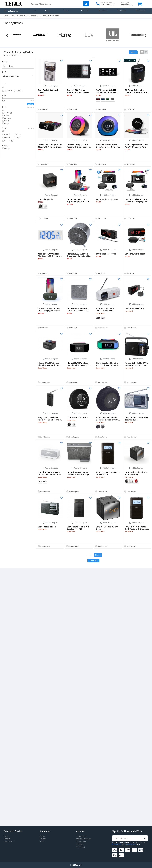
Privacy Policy (117, 844)
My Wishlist (80, 847)
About (42, 836)
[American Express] (128, 850)
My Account (128, 4)
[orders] (18, 66)
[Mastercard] (122, 850)
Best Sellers (122, 11)
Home (48, 11)
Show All (93, 561)
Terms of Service (130, 844)
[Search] (86, 4)
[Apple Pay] (115, 855)
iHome (8, 118)
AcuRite (8, 113)
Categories (13, 11)
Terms (42, 842)
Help (6, 836)
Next (97, 555)
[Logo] (13, 6)
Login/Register (82, 836)
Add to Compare (51, 86)
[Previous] (7, 35)
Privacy (43, 839)
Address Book (81, 842)
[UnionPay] (141, 850)
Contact (7, 839)
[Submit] (145, 838)
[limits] (18, 76)
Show (5, 72)
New (7, 148)
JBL (6, 123)
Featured (85, 11)
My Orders (80, 844)
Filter (133, 52)
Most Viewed (141, 11)
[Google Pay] (122, 855)
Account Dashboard (84, 839)
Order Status (9, 842)
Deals (66, 11)
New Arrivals (103, 11)
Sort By (5, 62)
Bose (7, 115)
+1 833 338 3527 (107, 5)
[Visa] (115, 850)
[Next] (146, 35)
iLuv (7, 121)
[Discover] (135, 850)
